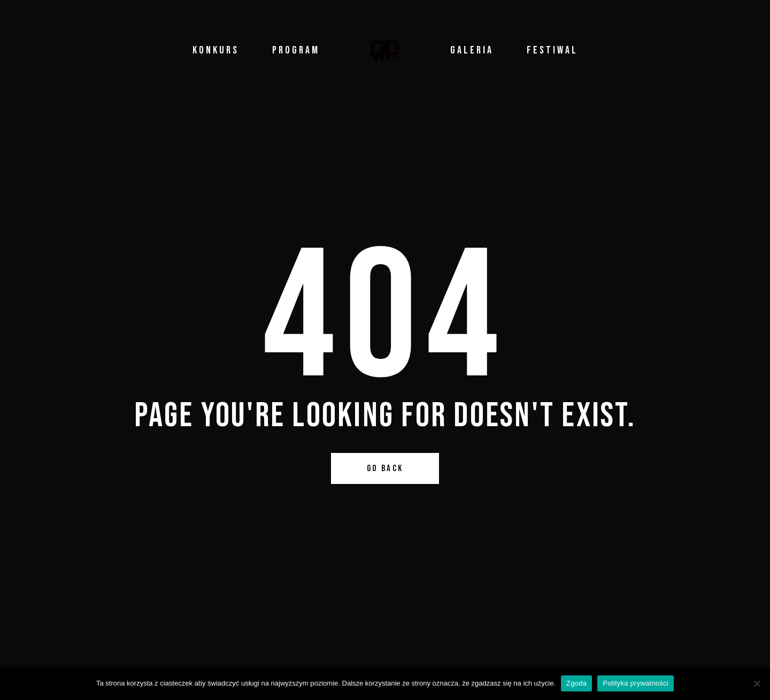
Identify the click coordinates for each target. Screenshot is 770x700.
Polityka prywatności (636, 683)
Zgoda (576, 683)
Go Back (385, 468)
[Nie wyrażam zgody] (757, 683)
